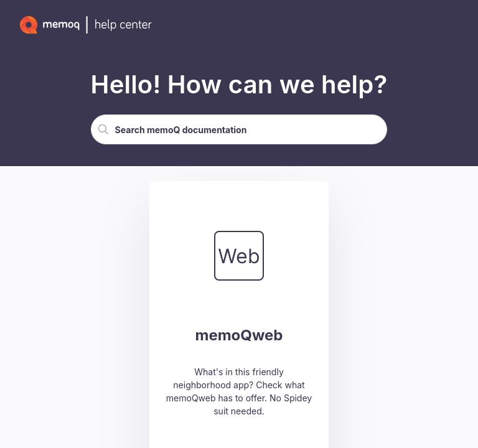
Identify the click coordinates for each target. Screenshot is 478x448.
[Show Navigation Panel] (456, 25)
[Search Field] (239, 129)
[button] (103, 129)
